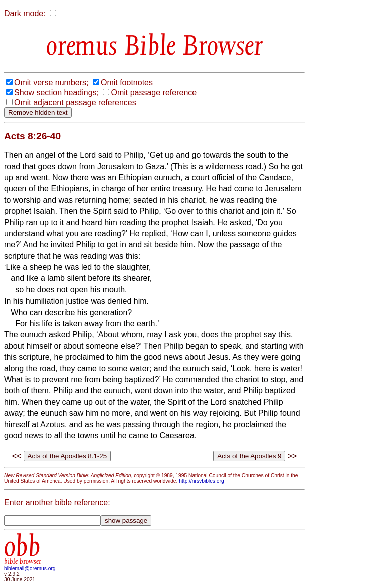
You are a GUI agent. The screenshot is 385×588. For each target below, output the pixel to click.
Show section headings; (56, 92)
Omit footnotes (127, 82)
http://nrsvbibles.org (201, 481)
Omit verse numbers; (51, 82)
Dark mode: (25, 13)
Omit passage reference (154, 92)
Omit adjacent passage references (75, 102)
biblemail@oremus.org (30, 569)
